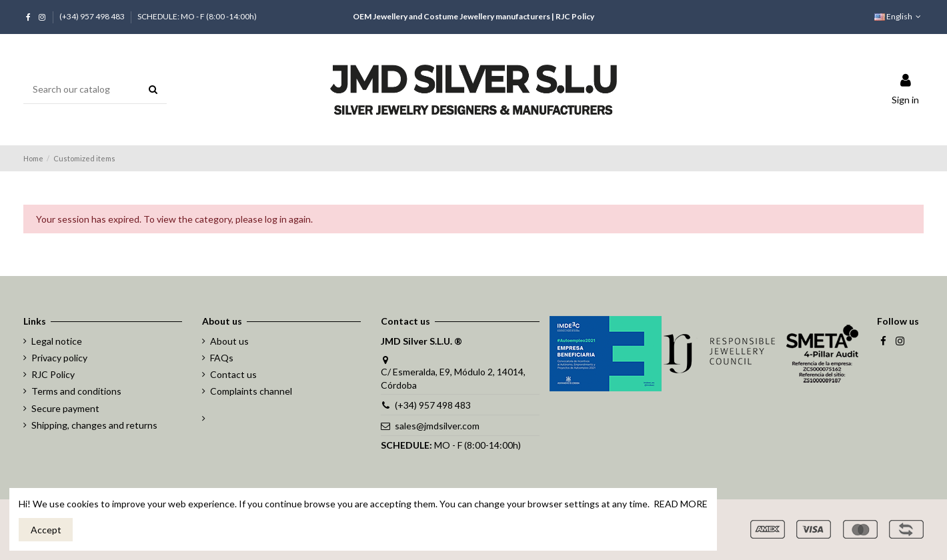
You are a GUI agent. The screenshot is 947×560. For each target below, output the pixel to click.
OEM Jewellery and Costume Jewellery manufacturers (451, 16)
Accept (46, 530)
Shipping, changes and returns (94, 425)
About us (229, 341)
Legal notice (57, 341)
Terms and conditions (76, 391)
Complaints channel (251, 391)
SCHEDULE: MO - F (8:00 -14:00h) (197, 16)
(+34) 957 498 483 (93, 16)
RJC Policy (575, 16)
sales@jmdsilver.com (437, 426)
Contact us (233, 374)
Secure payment (65, 408)
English (899, 16)
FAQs (222, 358)
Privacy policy (59, 358)
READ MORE (681, 504)
